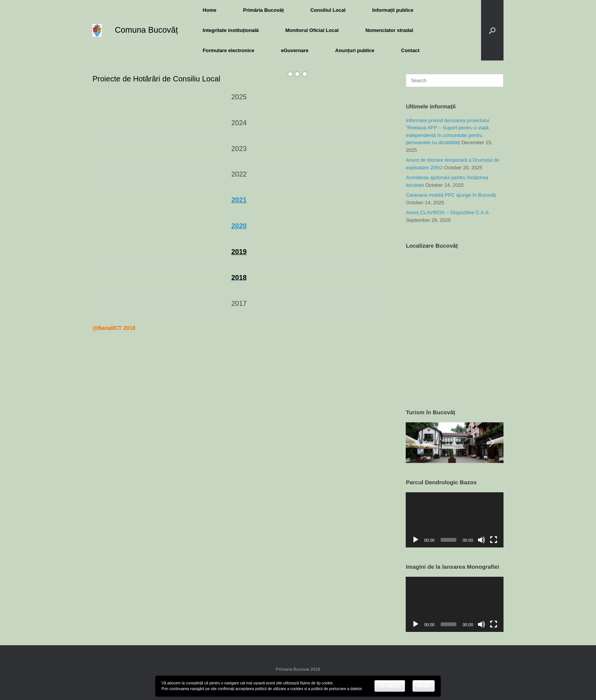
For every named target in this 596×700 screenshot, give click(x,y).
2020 (239, 226)
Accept (423, 686)
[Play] (416, 540)
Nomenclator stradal (389, 30)
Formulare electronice (228, 50)
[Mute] (481, 540)
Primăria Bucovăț (264, 10)
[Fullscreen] (494, 540)
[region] (455, 443)
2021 (239, 200)
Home (209, 10)
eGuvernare (295, 50)
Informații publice (393, 10)
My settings (390, 686)
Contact (410, 50)
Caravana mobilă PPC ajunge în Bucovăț (451, 195)
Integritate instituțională (230, 30)
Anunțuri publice (355, 50)
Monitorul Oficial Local (312, 30)
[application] (455, 520)
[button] (492, 30)
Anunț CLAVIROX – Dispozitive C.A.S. (448, 212)
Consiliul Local (328, 10)
